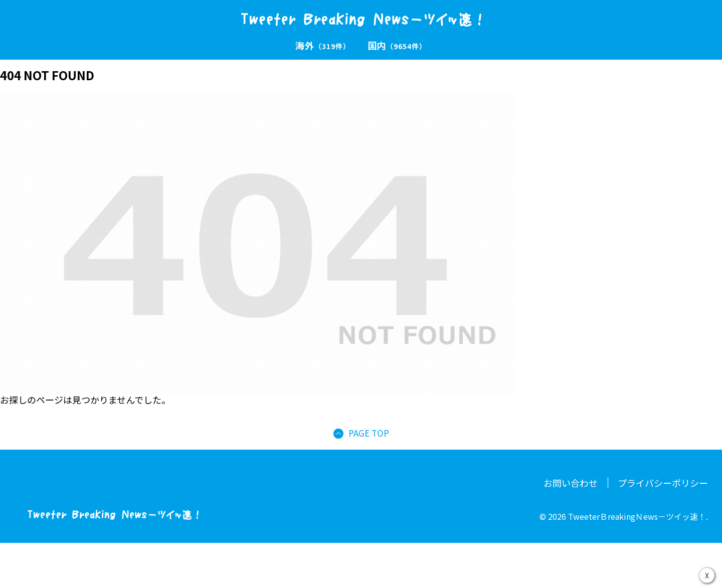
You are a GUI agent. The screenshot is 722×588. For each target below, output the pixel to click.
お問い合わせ (571, 483)
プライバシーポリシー (663, 483)
